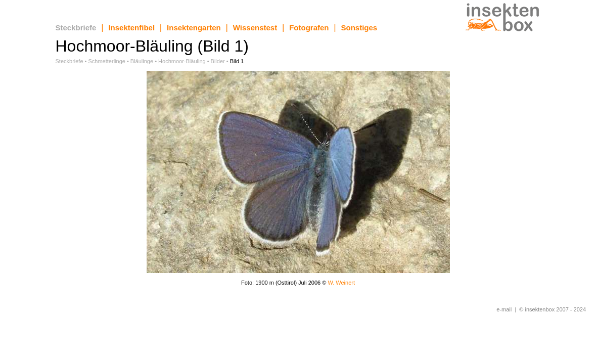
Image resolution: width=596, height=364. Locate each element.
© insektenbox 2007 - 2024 (553, 309)
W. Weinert (341, 283)
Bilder (218, 61)
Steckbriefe (76, 28)
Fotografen (309, 28)
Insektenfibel (131, 28)
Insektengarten (194, 28)
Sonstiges (359, 28)
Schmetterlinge (107, 61)
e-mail (504, 309)
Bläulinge (142, 61)
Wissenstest (255, 28)
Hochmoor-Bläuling (182, 61)
